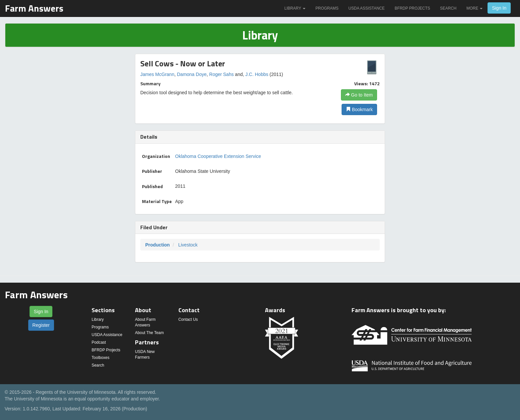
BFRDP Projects (412, 8)
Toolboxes (100, 358)
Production (158, 245)
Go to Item (359, 95)
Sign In (499, 8)
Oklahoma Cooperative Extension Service (218, 156)
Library (295, 8)
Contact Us (188, 319)
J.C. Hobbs (257, 74)
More (474, 8)
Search (448, 8)
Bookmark (359, 109)
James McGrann (157, 74)
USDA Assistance (367, 8)
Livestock (188, 245)
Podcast (99, 342)
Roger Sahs (222, 74)
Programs (327, 8)
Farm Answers (34, 8)
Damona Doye (192, 74)
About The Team (149, 333)
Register (41, 325)
